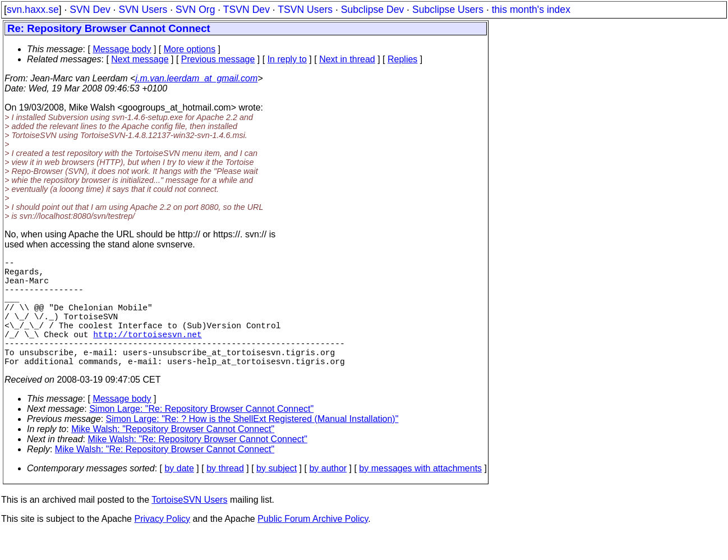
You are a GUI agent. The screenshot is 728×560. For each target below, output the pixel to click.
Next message (140, 59)
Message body (122, 49)
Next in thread (347, 59)
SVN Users (143, 10)
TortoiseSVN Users (189, 527)
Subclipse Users (448, 10)
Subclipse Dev (372, 10)
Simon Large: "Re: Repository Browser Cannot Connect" (201, 436)
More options (190, 49)
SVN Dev (90, 10)
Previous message (218, 59)
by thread (225, 495)
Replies (402, 59)
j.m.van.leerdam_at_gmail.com (196, 78)
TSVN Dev (246, 10)
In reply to (287, 59)
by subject (277, 495)
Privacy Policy (162, 546)
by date (179, 495)
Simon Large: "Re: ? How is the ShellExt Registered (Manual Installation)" (252, 446)
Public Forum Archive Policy (313, 546)
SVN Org (195, 10)
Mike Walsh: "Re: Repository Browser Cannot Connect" (198, 466)
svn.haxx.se (33, 10)
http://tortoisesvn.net (147, 354)
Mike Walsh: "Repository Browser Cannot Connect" (173, 456)
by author (328, 495)
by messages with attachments (420, 495)
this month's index (531, 10)
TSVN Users (305, 10)
